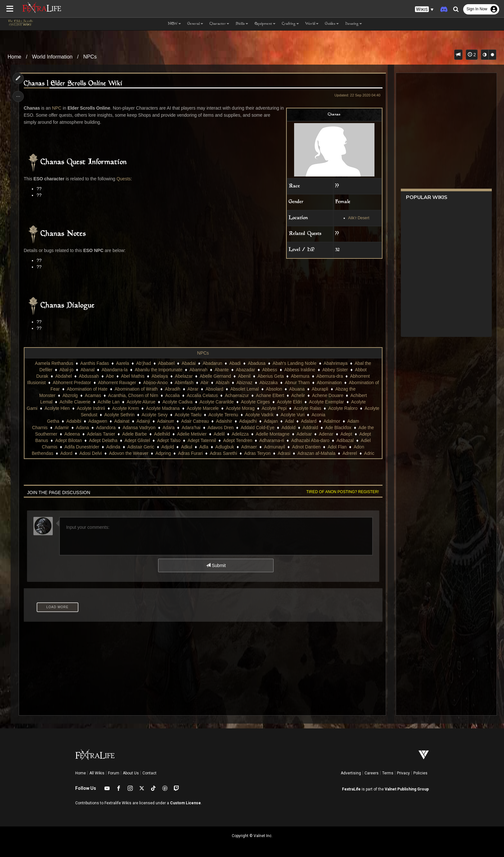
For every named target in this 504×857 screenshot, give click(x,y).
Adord (66, 453)
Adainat (122, 421)
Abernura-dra (330, 376)
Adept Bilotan (68, 440)
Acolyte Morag (240, 408)
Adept (346, 434)
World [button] (312, 24)
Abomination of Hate (87, 389)
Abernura (300, 376)
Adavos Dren (221, 428)
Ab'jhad (143, 363)
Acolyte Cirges (255, 402)
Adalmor (332, 421)
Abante (221, 370)
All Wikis (97, 773)
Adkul (187, 447)
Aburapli (320, 389)
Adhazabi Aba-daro (310, 440)
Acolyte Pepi (274, 408)
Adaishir (224, 421)
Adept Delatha (103, 440)
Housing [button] (354, 24)
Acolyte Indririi (91, 408)
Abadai (189, 363)
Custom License (185, 803)
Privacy (403, 773)
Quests (124, 179)
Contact (149, 773)
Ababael (166, 363)
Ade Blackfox (338, 428)
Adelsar (304, 434)
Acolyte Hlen (57, 408)
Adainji (143, 421)
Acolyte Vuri (292, 415)
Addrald (310, 428)
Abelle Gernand (215, 376)
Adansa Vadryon (139, 428)
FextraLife (351, 789)
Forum (114, 773)
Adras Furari (190, 453)
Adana (82, 428)
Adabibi (74, 421)
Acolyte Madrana (163, 408)
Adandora (106, 428)
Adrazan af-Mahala (316, 453)
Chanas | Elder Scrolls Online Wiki (73, 84)
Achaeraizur (237, 395)
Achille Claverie (75, 402)
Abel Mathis (133, 376)
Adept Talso (169, 440)
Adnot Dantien (306, 447)
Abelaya (160, 376)
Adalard (309, 421)
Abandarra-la (115, 370)
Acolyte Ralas (308, 408)
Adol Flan (337, 447)
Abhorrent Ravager (117, 383)
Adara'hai (191, 428)
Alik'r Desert (358, 218)
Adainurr (165, 421)
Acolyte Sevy (154, 415)
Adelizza (240, 434)
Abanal (87, 370)
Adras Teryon (257, 453)
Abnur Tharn (297, 383)
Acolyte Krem (126, 408)
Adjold (168, 447)
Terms (388, 773)
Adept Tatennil (202, 440)
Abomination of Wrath (136, 389)
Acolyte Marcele (203, 408)
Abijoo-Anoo (155, 383)
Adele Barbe (135, 434)
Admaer (249, 447)
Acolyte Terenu (223, 415)
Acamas (93, 395)
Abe (110, 376)
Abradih (173, 389)
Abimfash (184, 383)
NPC (57, 108)
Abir (205, 383)
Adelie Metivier (192, 434)
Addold (289, 428)
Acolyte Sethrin (119, 415)
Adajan (271, 421)
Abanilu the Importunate (159, 370)
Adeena (72, 434)
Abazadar (246, 370)
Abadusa (257, 363)
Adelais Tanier (101, 434)
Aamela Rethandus (54, 363)
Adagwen (98, 421)
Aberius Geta (271, 376)
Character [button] (219, 24)
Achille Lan (108, 402)
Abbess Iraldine (300, 370)
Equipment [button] (265, 24)
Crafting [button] (290, 24)
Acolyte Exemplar (326, 402)
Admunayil (274, 447)
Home (15, 57)
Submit (216, 565)
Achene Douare (328, 395)
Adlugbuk (225, 447)
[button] (424, 9)
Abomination (329, 383)
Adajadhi (248, 421)
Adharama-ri (272, 440)
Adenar (326, 434)
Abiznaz (244, 383)
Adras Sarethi (224, 453)
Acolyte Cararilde (217, 402)
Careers (372, 773)
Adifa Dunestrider (82, 447)
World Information (52, 57)
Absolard (214, 389)
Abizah (223, 383)
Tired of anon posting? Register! (342, 492)
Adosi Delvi (91, 453)
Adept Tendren (238, 440)
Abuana (297, 389)
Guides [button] (332, 24)
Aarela (122, 363)
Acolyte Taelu (188, 415)
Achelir (298, 395)
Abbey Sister (335, 370)
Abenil (244, 376)
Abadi (235, 363)
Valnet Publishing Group (407, 789)
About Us (131, 773)
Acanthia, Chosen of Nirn (133, 395)
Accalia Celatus (202, 395)
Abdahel (63, 376)
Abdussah (89, 376)
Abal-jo (67, 370)
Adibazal (345, 440)
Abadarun (212, 363)
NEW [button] (174, 24)
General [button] (195, 24)
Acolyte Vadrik (259, 415)
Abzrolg (70, 395)
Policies (420, 773)
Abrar (193, 389)
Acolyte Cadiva (177, 402)
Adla (204, 447)
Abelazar (184, 376)
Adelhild (162, 434)
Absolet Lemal (244, 389)
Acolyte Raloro (343, 408)
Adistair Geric (141, 447)
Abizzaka (269, 383)
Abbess (270, 370)
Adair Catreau (195, 421)
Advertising (351, 773)
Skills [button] (242, 24)
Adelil (219, 434)
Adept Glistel (137, 440)
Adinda (113, 447)
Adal (289, 421)
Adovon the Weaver (129, 453)
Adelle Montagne (272, 434)
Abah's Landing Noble (295, 363)
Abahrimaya (336, 363)
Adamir (62, 428)
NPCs (90, 57)
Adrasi (284, 453)
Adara (169, 428)
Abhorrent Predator (72, 383)
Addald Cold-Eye (258, 428)
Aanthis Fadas (94, 363)
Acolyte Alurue (141, 402)
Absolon (274, 389)
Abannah (198, 370)
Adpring (163, 453)
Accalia (172, 395)
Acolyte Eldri (289, 402)
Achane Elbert (270, 395)
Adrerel (350, 453)
